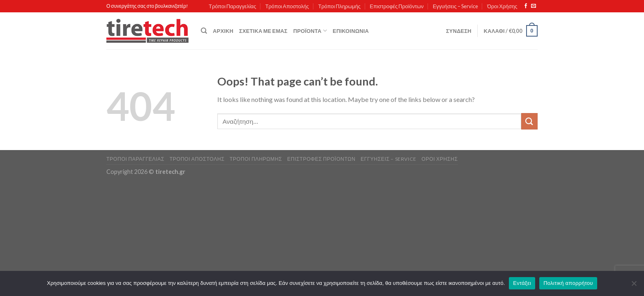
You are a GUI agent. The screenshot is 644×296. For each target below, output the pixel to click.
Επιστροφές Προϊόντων (397, 6)
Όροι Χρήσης (502, 6)
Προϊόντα (310, 31)
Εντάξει (522, 283)
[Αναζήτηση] (204, 31)
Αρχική (223, 31)
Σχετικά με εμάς (263, 31)
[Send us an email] (534, 6)
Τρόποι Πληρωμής (339, 6)
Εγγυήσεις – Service (455, 6)
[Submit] (529, 121)
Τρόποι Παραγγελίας (232, 6)
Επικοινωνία (351, 31)
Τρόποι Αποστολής (287, 6)
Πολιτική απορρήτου (568, 283)
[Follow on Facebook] (526, 6)
